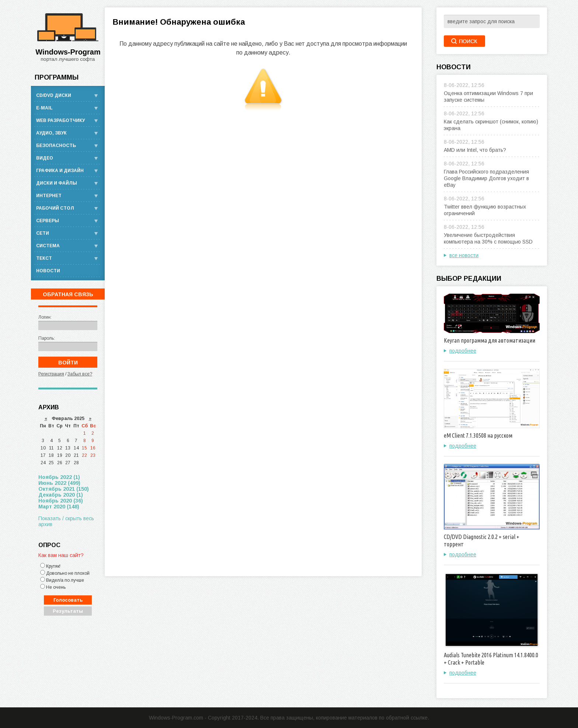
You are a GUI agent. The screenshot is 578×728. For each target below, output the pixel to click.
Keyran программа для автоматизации (490, 340)
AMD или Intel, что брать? (475, 150)
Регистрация (51, 374)
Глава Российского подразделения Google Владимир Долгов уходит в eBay (486, 178)
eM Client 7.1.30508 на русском (478, 435)
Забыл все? (80, 374)
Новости (48, 271)
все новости (464, 255)
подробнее (463, 351)
